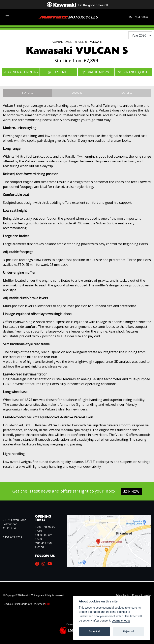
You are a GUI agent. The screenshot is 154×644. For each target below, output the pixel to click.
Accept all (95, 631)
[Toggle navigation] (7, 17)
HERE (48, 604)
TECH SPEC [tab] (126, 93)
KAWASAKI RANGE (62, 42)
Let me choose (121, 621)
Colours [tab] (77, 93)
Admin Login (122, 595)
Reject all (129, 631)
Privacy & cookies (142, 595)
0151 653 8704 (137, 17)
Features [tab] (28, 93)
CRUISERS (81, 42)
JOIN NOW (131, 492)
